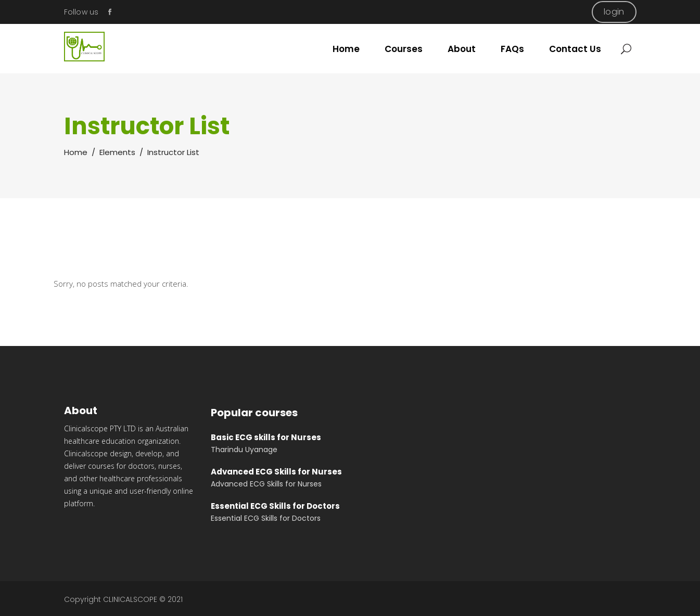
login (614, 12)
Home (76, 152)
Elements (117, 152)
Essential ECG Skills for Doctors (275, 506)
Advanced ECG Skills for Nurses (276, 472)
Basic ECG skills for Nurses (266, 437)
